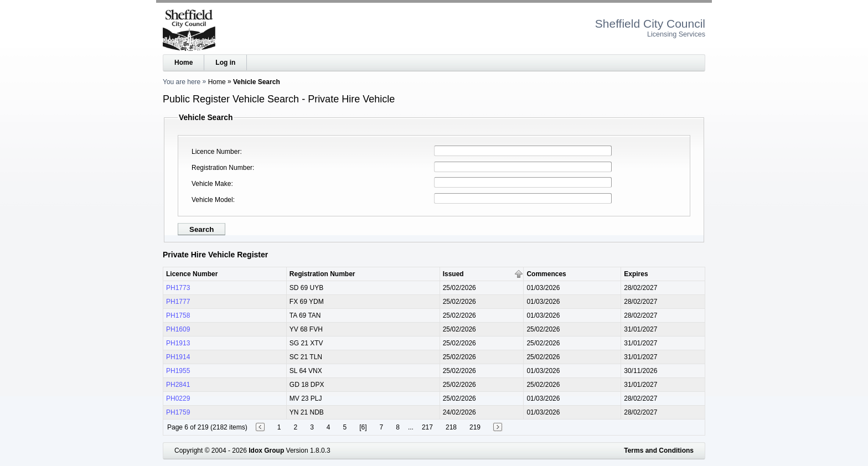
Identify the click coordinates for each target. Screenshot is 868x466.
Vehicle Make (211, 184)
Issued (453, 274)
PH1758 (178, 315)
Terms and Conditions (659, 451)
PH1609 (178, 329)
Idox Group (266, 451)
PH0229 (178, 398)
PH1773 (178, 288)
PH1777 (178, 302)
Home (184, 63)
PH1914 (178, 357)
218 (451, 427)
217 (427, 427)
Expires (636, 274)
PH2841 (178, 385)
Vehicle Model (212, 200)
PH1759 (178, 412)
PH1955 (178, 371)
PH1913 (178, 343)
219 (475, 427)
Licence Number (216, 152)
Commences (546, 274)
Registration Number (222, 168)
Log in (225, 63)
